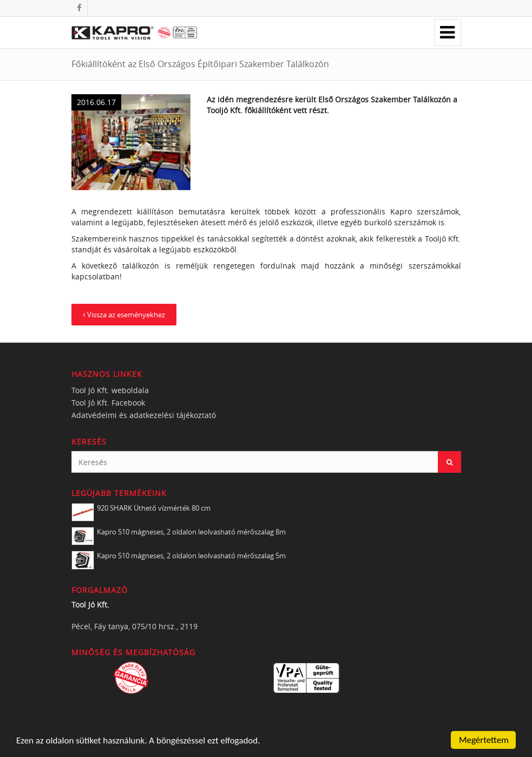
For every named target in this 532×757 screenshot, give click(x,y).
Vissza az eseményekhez (124, 315)
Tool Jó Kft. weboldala (110, 390)
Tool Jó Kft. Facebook (108, 403)
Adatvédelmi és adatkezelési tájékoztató (144, 415)
